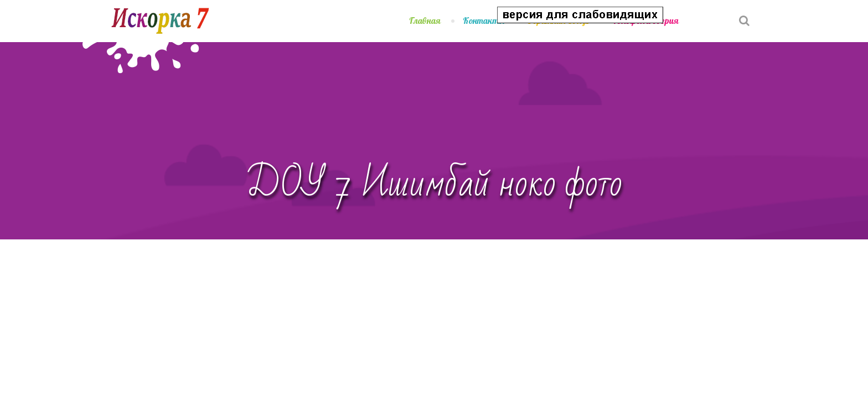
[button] (712, 13)
